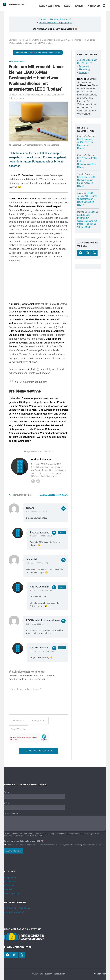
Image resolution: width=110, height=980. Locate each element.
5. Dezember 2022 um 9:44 (37, 624)
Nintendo (94, 6)
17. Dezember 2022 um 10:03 (42, 651)
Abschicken (14, 851)
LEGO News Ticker (50, 6)
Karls (79, 6)
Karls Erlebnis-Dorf (15, 912)
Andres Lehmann (40, 532)
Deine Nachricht (12, 814)
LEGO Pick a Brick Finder (18, 908)
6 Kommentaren (16, 98)
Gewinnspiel (18, 61)
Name (7, 792)
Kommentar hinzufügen (54, 495)
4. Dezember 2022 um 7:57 (37, 563)
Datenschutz (12, 882)
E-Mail (7, 803)
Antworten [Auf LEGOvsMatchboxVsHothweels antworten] (63, 621)
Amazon (44, 19)
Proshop (64, 19)
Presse (9, 890)
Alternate (54, 19)
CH (68, 23)
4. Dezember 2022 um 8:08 (41, 590)
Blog (22, 40)
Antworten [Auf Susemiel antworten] (63, 560)
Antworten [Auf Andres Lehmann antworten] (54, 533)
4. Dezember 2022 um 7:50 (37, 512)
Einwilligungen (13, 894)
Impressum (11, 877)
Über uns (10, 886)
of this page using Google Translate (38, 52)
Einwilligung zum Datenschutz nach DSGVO (24, 841)
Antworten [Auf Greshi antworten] (63, 509)
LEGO (67, 6)
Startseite (13, 40)
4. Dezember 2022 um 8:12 (41, 536)
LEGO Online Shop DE (50, 23)
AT (64, 23)
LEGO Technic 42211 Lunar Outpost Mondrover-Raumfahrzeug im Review (87, 199)
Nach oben (100, 974)
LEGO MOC (48, 451)
